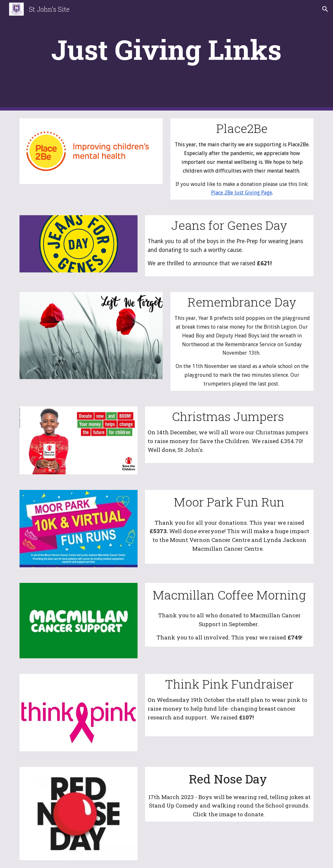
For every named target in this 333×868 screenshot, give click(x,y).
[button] (325, 9)
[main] (166, 55)
